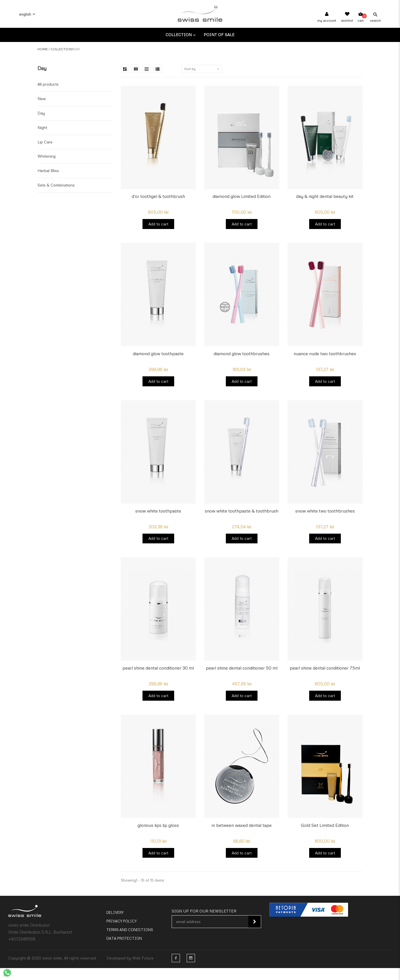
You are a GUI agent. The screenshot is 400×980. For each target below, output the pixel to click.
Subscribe (255, 934)
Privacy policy (122, 933)
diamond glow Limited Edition (242, 196)
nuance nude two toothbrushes (325, 356)
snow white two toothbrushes (325, 516)
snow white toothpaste (158, 516)
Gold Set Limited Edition (325, 835)
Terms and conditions (130, 942)
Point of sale (219, 35)
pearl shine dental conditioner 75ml (325, 675)
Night (42, 127)
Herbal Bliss (48, 171)
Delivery (115, 924)
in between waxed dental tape (242, 835)
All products (48, 84)
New (42, 99)
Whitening (47, 156)
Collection (179, 35)
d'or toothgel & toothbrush (158, 196)
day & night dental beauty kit (325, 196)
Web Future (143, 970)
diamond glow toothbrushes (242, 356)
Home (43, 49)
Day (41, 113)
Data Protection (124, 950)
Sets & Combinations (56, 185)
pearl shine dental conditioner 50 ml (242, 675)
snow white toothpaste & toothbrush (242, 516)
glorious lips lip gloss (158, 835)
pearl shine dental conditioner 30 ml (158, 675)
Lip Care (45, 142)
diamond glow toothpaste (158, 356)
